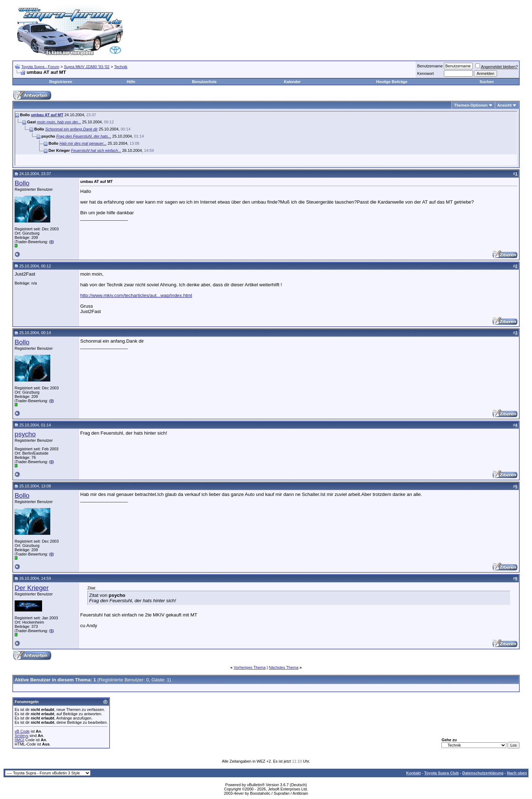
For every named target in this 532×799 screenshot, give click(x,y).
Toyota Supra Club (442, 773)
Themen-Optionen (471, 105)
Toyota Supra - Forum (40, 67)
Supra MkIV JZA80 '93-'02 (87, 67)
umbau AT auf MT (47, 115)
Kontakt (413, 773)
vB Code (22, 731)
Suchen (487, 82)
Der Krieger (32, 588)
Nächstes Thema (284, 667)
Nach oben (517, 773)
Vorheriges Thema (250, 667)
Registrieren (61, 82)
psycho (25, 434)
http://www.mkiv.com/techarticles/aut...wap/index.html (136, 295)
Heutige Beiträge (392, 82)
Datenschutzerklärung (483, 773)
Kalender (292, 82)
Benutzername (430, 66)
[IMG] (19, 740)
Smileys (22, 736)
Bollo (22, 183)
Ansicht (505, 105)
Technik (121, 67)
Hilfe (131, 82)
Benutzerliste (204, 82)
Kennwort (425, 73)
